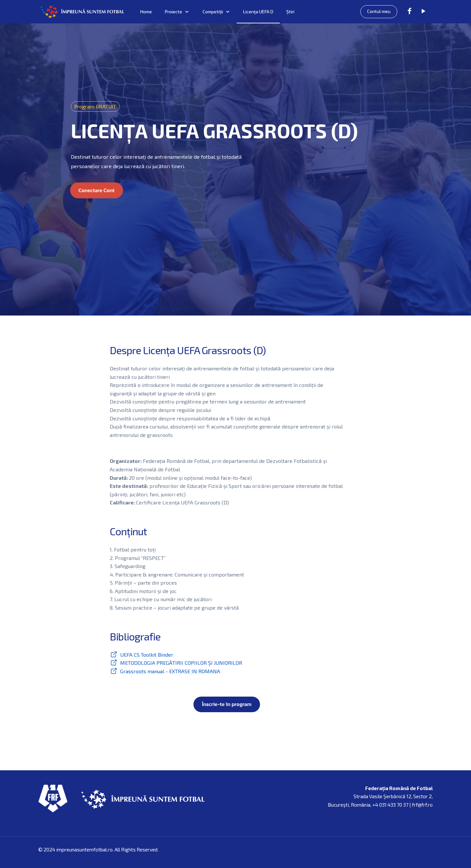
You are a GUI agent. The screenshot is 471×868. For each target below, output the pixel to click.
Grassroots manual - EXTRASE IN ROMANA (170, 671)
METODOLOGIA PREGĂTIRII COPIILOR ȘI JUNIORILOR (181, 663)
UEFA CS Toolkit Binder (147, 655)
